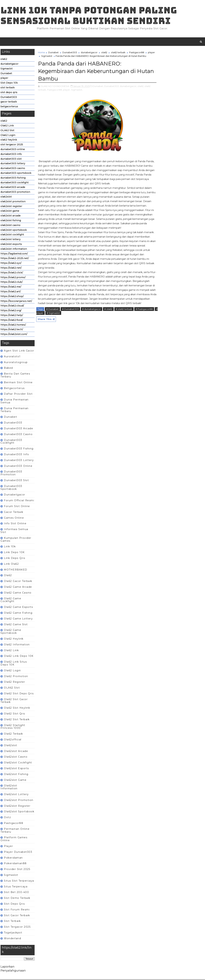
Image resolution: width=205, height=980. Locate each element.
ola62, (141, 90)
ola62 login (12, 671)
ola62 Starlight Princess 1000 (13, 727)
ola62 (4, 60)
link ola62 (11, 565)
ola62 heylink (9, 141)
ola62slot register (11, 207)
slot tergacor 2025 (12, 145)
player (4, 79)
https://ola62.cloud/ (12, 306)
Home (41, 53)
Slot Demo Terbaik (17, 899)
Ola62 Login (8, 136)
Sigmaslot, (77, 94)
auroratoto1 (12, 357)
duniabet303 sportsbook (16, 174)
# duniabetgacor (91, 327)
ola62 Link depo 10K (19, 657)
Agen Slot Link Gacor (19, 351)
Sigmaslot (6, 69)
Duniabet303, (112, 90)
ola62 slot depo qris (19, 694)
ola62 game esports (18, 608)
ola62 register (14, 683)
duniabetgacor (9, 64)
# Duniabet (52, 327)
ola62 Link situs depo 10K (13, 664)
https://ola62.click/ (12, 273)
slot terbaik (7, 88)
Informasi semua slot (14, 531)
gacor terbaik (9, 103)
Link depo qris (14, 559)
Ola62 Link (7, 126)
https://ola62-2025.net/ (14, 259)
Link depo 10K (14, 553)
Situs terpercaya (16, 887)
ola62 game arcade (18, 588)
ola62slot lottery (10, 240)
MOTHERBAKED (15, 570)
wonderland (12, 939)
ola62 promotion (16, 677)
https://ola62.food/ (12, 321)
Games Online (14, 518)
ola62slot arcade (10, 216)
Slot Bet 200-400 (16, 893)
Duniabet (6, 74)
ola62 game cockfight (11, 601)
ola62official (13, 740)
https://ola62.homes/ (13, 325)
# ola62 (108, 327)
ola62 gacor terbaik (18, 582)
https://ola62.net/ (11, 268)
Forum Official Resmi (19, 501)
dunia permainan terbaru (14, 410)
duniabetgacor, (128, 90)
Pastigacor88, (55, 94)
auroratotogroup (16, 363)
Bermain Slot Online (18, 383)
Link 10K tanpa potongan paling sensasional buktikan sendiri (89, 16)
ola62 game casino (18, 593)
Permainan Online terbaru (15, 831)
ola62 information (17, 645)
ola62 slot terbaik (17, 720)
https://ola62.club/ (11, 283)
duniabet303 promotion (15, 193)
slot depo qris (9, 93)
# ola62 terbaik (124, 327)
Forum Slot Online (17, 507)
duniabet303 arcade (13, 188)
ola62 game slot (16, 625)
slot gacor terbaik (17, 916)
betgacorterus (9, 107)
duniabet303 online (13, 150)
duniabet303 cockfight (14, 183)
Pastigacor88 (13, 824)
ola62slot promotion (13, 202)
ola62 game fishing (18, 613)
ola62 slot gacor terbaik (14, 701)
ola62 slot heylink (17, 709)
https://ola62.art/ (10, 292)
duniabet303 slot (11, 159)
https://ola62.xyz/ (11, 264)
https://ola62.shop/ (12, 297)
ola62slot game (10, 212)
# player (59, 330)
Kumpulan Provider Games (16, 540)
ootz (7, 818)
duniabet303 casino (13, 169)
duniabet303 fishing (13, 178)
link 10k (10, 547)
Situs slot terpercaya (19, 881)
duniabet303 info (11, 155)
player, (67, 94)
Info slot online (15, 524)
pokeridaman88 (15, 864)
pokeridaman (13, 858)
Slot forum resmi (17, 910)
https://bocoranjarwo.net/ (16, 302)
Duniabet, (98, 90)
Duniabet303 (9, 98)
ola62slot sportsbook (13, 231)
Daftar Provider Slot (18, 395)
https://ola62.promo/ (13, 278)
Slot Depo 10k (9, 84)
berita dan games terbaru (15, 376)
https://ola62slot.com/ (14, 335)
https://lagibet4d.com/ (14, 254)
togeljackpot (13, 933)
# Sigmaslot (74, 330)
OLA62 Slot (7, 131)
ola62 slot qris (14, 714)
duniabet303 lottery (13, 164)
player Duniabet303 (18, 853)
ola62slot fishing (11, 221)
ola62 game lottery (18, 619)
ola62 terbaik (13, 735)
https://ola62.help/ (12, 316)
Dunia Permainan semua (14, 402)
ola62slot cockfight (12, 235)
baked (8, 369)
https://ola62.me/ (11, 287)
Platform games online (14, 840)
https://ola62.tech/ (12, 330)
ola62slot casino (10, 226)
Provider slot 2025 (17, 870)
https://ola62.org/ (11, 311)
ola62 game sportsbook (11, 632)
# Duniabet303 (70, 327)
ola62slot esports (11, 245)
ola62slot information (14, 250)
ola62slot (6, 197)
